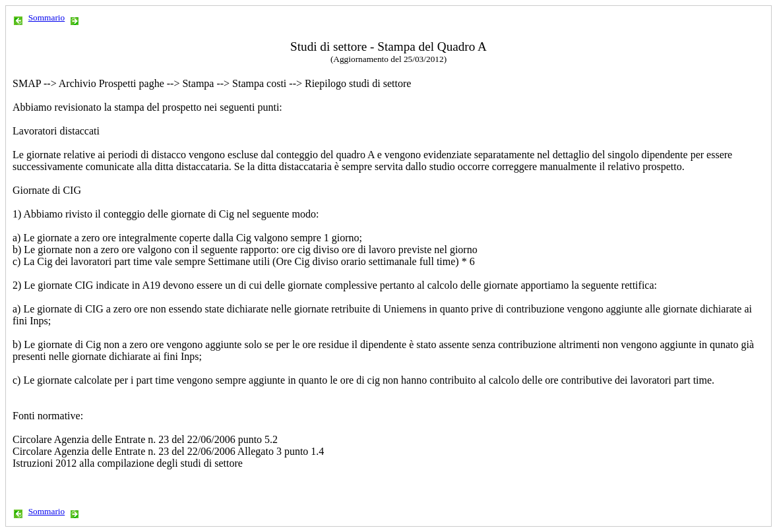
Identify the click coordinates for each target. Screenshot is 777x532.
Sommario (47, 17)
